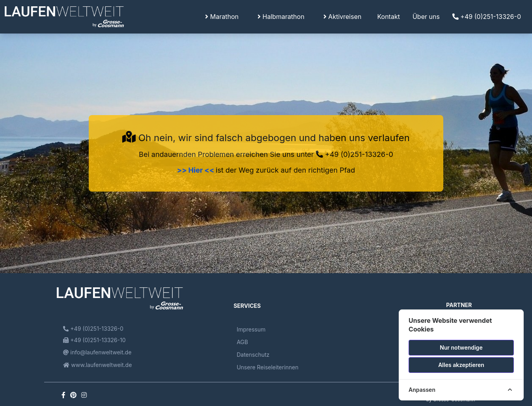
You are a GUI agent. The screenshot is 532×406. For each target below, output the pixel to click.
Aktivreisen (343, 17)
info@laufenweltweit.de (97, 352)
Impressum (251, 329)
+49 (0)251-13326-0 (487, 17)
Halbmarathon (281, 17)
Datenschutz (253, 355)
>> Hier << (196, 170)
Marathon (222, 17)
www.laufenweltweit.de (97, 365)
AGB (242, 342)
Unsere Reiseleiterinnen (268, 367)
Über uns (426, 17)
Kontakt (388, 17)
